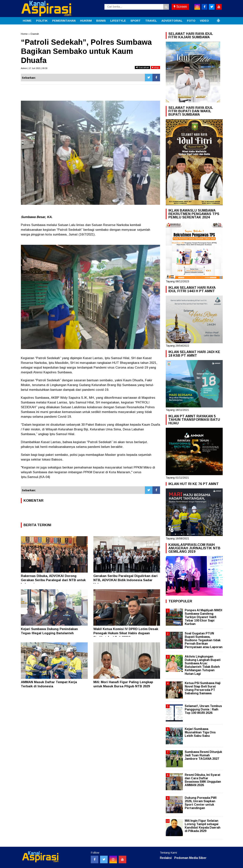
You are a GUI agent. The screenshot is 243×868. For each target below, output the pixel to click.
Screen (180, 7)
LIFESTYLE (118, 21)
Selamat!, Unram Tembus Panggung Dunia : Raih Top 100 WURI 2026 (203, 709)
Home (24, 34)
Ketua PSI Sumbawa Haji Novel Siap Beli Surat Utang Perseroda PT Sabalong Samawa (203, 688)
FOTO (191, 21)
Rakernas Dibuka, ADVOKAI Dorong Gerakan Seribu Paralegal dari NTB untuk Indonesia (53, 580)
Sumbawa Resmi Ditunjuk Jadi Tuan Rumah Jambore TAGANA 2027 (203, 755)
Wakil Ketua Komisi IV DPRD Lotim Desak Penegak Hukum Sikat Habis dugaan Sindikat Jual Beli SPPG (126, 633)
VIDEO (204, 21)
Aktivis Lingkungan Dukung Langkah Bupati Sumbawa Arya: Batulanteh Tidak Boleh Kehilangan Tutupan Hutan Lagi (203, 665)
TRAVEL (151, 21)
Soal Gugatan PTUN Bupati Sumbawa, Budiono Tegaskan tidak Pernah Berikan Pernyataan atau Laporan (204, 640)
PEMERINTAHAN (64, 21)
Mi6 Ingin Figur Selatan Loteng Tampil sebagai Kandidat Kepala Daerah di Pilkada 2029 (203, 826)
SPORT (136, 21)
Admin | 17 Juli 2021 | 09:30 (34, 68)
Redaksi (166, 858)
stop (155, 67)
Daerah (35, 34)
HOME (27, 21)
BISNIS (101, 21)
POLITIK (42, 21)
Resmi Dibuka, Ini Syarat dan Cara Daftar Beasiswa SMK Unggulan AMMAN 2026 (203, 780)
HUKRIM (86, 21)
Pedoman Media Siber (190, 858)
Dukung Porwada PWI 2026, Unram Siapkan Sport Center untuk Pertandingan (201, 803)
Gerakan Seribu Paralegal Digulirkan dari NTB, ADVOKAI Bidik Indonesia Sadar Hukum (125, 580)
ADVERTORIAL (172, 21)
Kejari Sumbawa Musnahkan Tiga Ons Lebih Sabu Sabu (200, 732)
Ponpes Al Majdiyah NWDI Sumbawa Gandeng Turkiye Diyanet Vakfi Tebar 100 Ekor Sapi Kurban (203, 617)
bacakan (142, 67)
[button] (218, 19)
